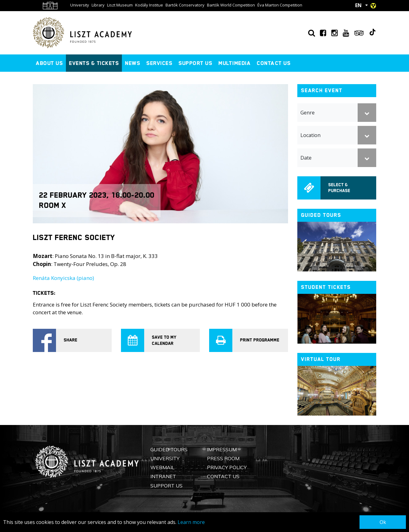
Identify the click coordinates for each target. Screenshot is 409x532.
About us (49, 63)
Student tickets (326, 287)
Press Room (223, 458)
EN (358, 5)
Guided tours (321, 215)
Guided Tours (169, 449)
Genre (308, 113)
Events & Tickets (94, 63)
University (80, 5)
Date (306, 158)
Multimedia (235, 63)
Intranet (163, 476)
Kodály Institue (149, 5)
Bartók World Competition (231, 5)
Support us (195, 63)
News (133, 63)
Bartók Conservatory (185, 5)
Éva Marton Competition (280, 5)
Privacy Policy (227, 467)
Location (310, 135)
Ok (383, 522)
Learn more (191, 522)
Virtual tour (321, 359)
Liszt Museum (120, 5)
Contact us (274, 63)
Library (98, 5)
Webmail (162, 467)
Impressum (222, 449)
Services (159, 63)
